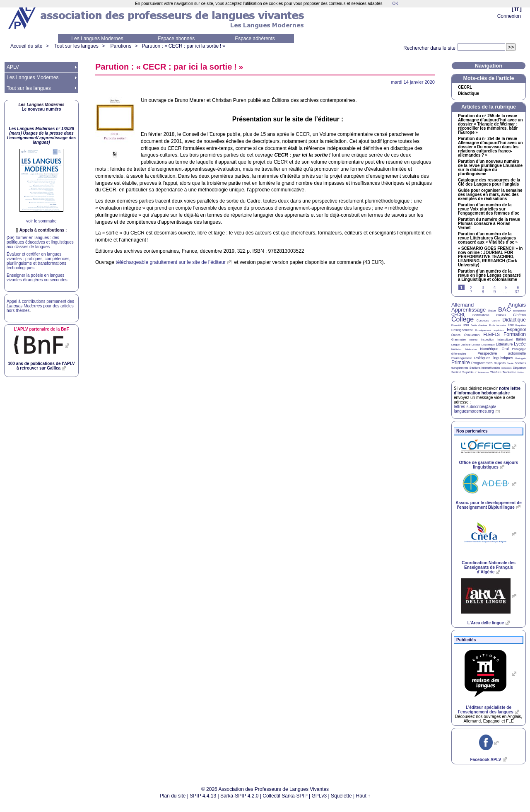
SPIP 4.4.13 (203, 796)
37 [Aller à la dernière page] (517, 292)
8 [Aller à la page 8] (483, 292)
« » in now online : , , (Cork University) (490, 257)
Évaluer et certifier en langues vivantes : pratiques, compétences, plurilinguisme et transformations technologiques (39, 261)
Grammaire (459, 340)
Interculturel (505, 340)
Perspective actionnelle (502, 353)
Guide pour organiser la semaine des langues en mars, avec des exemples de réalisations (490, 195)
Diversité (456, 325)
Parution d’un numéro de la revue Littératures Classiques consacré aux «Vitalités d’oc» (488, 238)
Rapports (500, 363)
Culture (495, 321)
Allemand (463, 305)
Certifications (481, 315)
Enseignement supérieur (490, 330)
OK (395, 4)
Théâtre (496, 372)
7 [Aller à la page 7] (471, 292)
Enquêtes (521, 325)
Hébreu (473, 340)
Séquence (519, 368)
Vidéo (520, 372)
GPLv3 (319, 796)
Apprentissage (469, 310)
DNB (466, 325)
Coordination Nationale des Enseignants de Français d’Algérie (489, 567)
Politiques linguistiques (494, 358)
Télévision (483, 372)
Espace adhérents (255, 39)
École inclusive (497, 325)
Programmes (482, 363)
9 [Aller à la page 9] (495, 292)
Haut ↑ (363, 796)
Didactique (469, 94)
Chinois (501, 315)
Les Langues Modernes (97, 39)
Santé (510, 363)
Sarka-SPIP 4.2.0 (240, 796)
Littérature (505, 344)
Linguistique (488, 345)
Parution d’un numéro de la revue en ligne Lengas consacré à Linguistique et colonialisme (489, 275)
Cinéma (519, 315)
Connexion (509, 16)
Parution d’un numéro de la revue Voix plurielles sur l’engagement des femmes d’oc (489, 209)
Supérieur (469, 372)
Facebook (485, 760)
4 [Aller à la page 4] (495, 288)
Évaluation (472, 335)
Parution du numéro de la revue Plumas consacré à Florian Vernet (489, 224)
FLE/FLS (491, 335)
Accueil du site (26, 46)
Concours (483, 320)
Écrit (511, 325)
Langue (455, 345)
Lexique (476, 345)
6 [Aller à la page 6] (518, 288)
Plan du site (173, 796)
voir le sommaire (41, 221)
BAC (505, 309)
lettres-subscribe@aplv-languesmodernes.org (476, 409)
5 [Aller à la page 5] (506, 288)
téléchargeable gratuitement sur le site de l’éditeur (171, 262)
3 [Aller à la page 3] (483, 288)
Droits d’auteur (479, 325)
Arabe (492, 311)
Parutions (121, 46)
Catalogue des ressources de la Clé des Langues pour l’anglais (489, 182)
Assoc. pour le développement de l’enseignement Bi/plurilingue (488, 505)
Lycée (520, 344)
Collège (463, 319)
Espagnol (516, 329)
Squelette (341, 796)
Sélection (507, 368)
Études (456, 335)
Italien (521, 339)
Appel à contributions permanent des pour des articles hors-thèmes (40, 306)
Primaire (461, 362)
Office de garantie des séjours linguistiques (489, 465)
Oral (505, 349)
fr (517, 8)
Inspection (487, 340)
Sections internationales (485, 368)
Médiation (457, 349)
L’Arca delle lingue (486, 623)
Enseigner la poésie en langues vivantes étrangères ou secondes (37, 278)
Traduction (510, 372)
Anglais (517, 305)
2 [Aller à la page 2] (471, 288)
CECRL (458, 315)
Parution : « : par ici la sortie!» (184, 46)
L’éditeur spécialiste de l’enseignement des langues (485, 710)
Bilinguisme (519, 311)
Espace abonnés (176, 39)
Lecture (466, 344)
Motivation (471, 349)
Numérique (489, 349)
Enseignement (462, 330)
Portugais (521, 358)
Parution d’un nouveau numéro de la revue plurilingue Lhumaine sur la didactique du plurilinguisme (490, 168)
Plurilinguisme (462, 358)
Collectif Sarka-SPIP (285, 796)
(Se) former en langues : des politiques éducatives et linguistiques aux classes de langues (40, 242)
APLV (13, 67)
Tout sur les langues (76, 46)
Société (456, 372)
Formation (515, 334)
